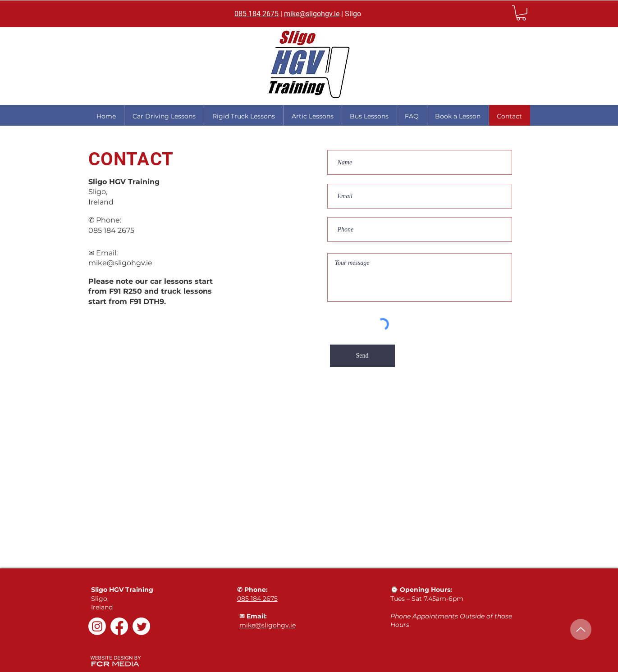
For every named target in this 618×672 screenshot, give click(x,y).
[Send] (362, 356)
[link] (521, 13)
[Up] (581, 629)
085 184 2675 (256, 14)
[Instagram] (97, 626)
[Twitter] (141, 626)
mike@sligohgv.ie (312, 14)
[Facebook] (119, 626)
